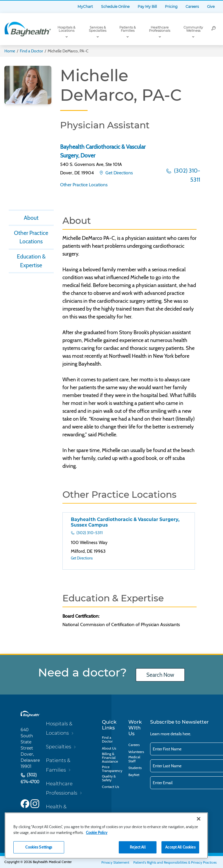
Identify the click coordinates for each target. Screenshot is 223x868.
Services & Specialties (98, 29)
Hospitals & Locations (66, 29)
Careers (192, 7)
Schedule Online (115, 7)
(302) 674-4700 (30, 778)
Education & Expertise (31, 261)
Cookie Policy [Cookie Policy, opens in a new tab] (97, 832)
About (31, 218)
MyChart (85, 7)
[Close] (199, 819)
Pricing (171, 7)
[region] (106, 836)
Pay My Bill (147, 7)
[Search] (214, 29)
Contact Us (110, 787)
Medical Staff (134, 759)
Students (135, 768)
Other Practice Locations (84, 185)
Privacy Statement (115, 862)
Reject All (137, 847)
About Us (109, 748)
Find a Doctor (31, 51)
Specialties (59, 747)
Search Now (160, 675)
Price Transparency (112, 769)
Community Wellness (193, 29)
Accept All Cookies (180, 847)
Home (10, 51)
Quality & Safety (109, 778)
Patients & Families (127, 29)
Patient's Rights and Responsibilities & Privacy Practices (175, 862)
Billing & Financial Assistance (110, 758)
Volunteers (136, 752)
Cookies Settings (39, 847)
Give (211, 7)
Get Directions (119, 173)
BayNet (134, 775)
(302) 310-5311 (186, 175)
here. (187, 734)
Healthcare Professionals (160, 29)
